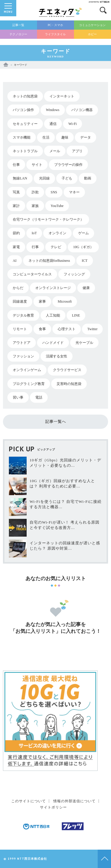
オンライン (57, 233)
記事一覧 (18, 25)
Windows (53, 110)
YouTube (57, 206)
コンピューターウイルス (32, 274)
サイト (37, 165)
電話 (39, 397)
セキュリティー (25, 124)
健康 (86, 288)
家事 (42, 301)
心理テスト (67, 329)
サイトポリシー (53, 807)
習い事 (18, 397)
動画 (88, 178)
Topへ (104, 859)
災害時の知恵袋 (69, 384)
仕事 (16, 165)
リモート (20, 329)
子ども (67, 178)
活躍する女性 (57, 356)
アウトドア (22, 343)
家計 (16, 206)
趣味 (65, 137)
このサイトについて (29, 801)
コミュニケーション (92, 25)
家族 (35, 206)
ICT (85, 261)
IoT (34, 233)
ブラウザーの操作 (68, 165)
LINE (76, 315)
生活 (46, 137)
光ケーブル (84, 343)
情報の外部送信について (74, 801)
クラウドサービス (67, 370)
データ (86, 137)
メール (55, 151)
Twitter (92, 329)
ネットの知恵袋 (25, 96)
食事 (42, 329)
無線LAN (20, 178)
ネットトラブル (25, 151)
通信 (53, 124)
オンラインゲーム (27, 370)
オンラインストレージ (53, 288)
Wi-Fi (73, 124)
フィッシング (74, 274)
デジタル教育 (23, 315)
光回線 (44, 178)
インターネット (62, 96)
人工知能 (53, 315)
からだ (18, 288)
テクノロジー (18, 34)
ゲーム (83, 233)
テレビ (56, 247)
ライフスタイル (55, 34)
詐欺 (35, 192)
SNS (54, 192)
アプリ (77, 151)
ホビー (92, 34)
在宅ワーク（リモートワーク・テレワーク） (48, 219)
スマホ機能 (22, 137)
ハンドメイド (53, 343)
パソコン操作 (23, 110)
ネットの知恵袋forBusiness (49, 261)
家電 (16, 247)
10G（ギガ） (83, 247)
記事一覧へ (56, 422)
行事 (35, 247)
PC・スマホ (55, 25)
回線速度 (20, 301)
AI (15, 261)
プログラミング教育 (29, 384)
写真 (16, 192)
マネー (74, 192)
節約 (16, 233)
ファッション (23, 356)
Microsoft (65, 301)
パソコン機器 (82, 110)
